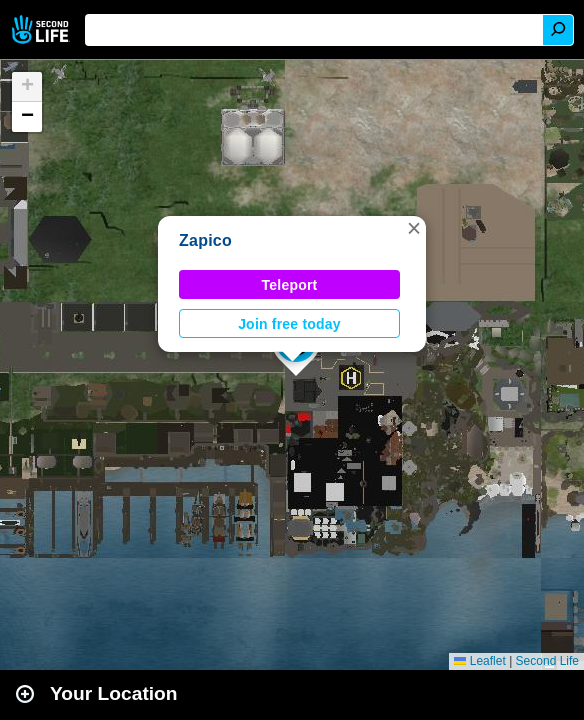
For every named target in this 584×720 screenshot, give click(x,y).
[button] (414, 228)
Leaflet (479, 661)
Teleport (290, 285)
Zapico (205, 240)
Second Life (42, 29)
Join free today (289, 324)
